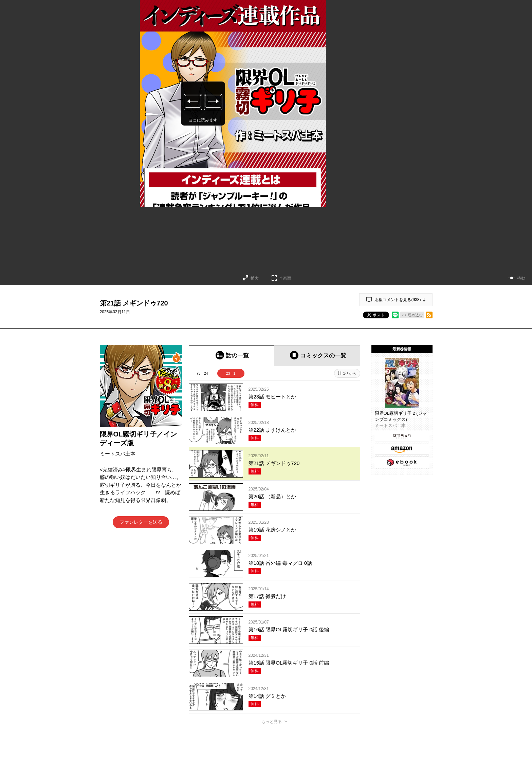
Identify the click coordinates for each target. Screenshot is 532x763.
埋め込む (415, 315)
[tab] (232, 356)
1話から (350, 373)
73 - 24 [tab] (202, 373)
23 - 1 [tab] (231, 373)
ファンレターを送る (141, 522)
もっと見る (272, 722)
